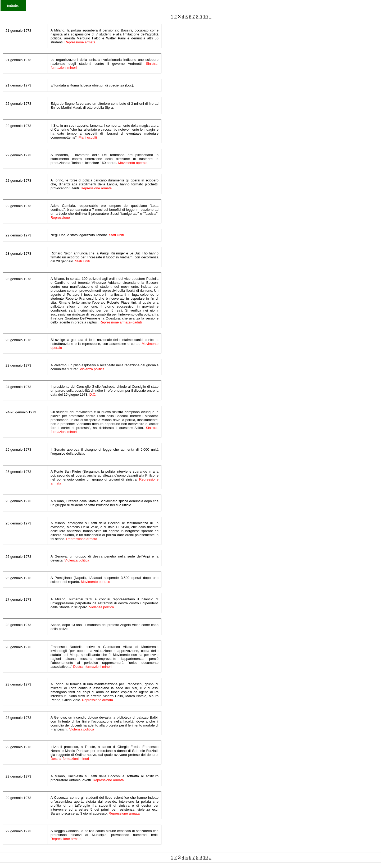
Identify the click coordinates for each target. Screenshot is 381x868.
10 (206, 17)
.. (210, 17)
